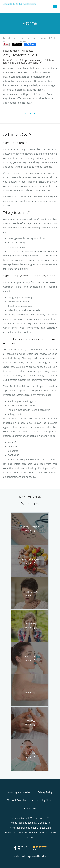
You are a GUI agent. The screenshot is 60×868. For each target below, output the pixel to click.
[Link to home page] (25, 4)
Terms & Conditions (18, 800)
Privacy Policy (45, 792)
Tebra (44, 856)
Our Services (9, 41)
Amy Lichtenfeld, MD (43, 38)
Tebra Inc (29, 792)
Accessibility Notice (42, 800)
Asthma (23, 41)
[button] (55, 6)
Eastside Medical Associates (16, 38)
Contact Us (30, 808)
